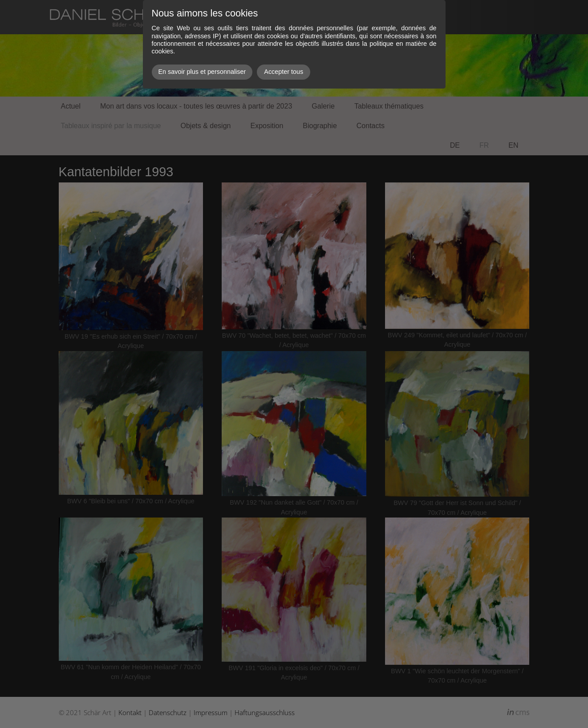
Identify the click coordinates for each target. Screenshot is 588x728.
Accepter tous (284, 72)
